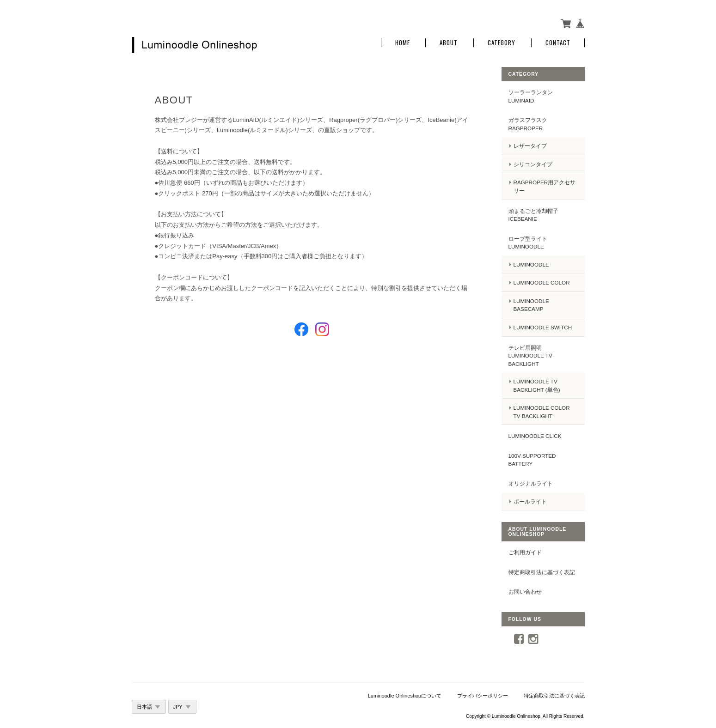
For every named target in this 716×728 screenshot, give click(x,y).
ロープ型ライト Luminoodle (528, 243)
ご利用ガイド (525, 552)
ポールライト (530, 501)
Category (502, 43)
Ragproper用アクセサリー (545, 186)
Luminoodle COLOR (542, 282)
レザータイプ (530, 146)
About (449, 43)
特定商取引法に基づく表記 (542, 572)
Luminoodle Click (535, 436)
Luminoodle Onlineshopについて (405, 696)
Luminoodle (531, 264)
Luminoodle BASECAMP (531, 305)
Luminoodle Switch (543, 327)
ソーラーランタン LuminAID (531, 96)
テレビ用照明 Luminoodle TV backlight (530, 356)
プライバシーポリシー (483, 696)
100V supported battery (532, 460)
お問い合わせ (525, 591)
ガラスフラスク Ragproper (528, 124)
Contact (558, 43)
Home (403, 43)
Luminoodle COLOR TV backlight (542, 412)
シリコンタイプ (533, 164)
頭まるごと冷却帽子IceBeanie (533, 215)
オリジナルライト (531, 483)
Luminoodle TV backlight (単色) (537, 385)
